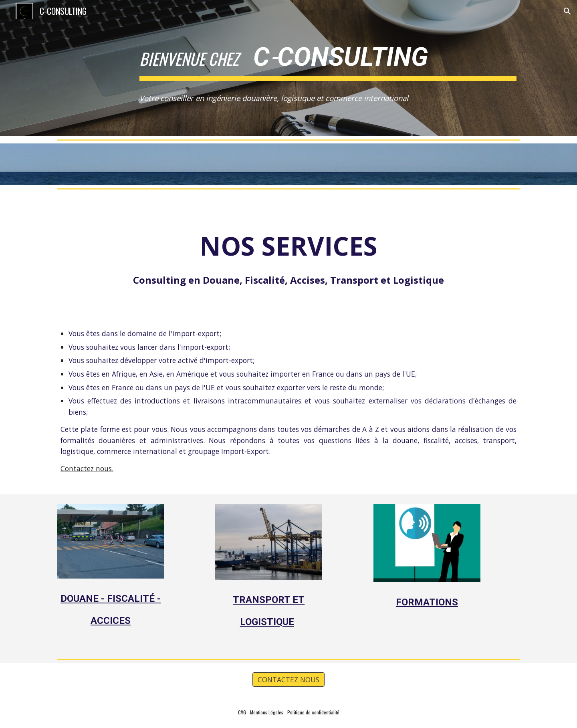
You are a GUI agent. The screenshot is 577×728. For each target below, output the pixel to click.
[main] (328, 56)
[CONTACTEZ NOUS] (288, 680)
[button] (567, 11)
